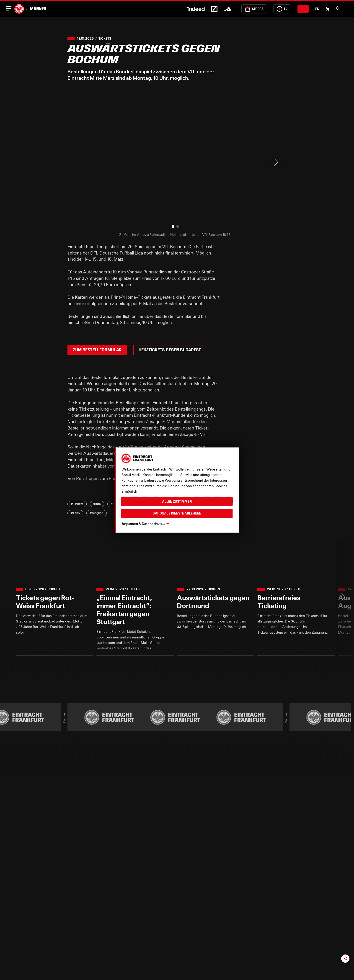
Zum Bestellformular (97, 350)
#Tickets (77, 504)
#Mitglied (97, 513)
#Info (97, 504)
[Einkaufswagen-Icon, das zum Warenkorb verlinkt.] (328, 9)
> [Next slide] (276, 162)
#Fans (75, 513)
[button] (338, 8)
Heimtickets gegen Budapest (170, 350)
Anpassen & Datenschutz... (143, 524)
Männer (38, 9)
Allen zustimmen (177, 501)
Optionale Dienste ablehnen (177, 513)
